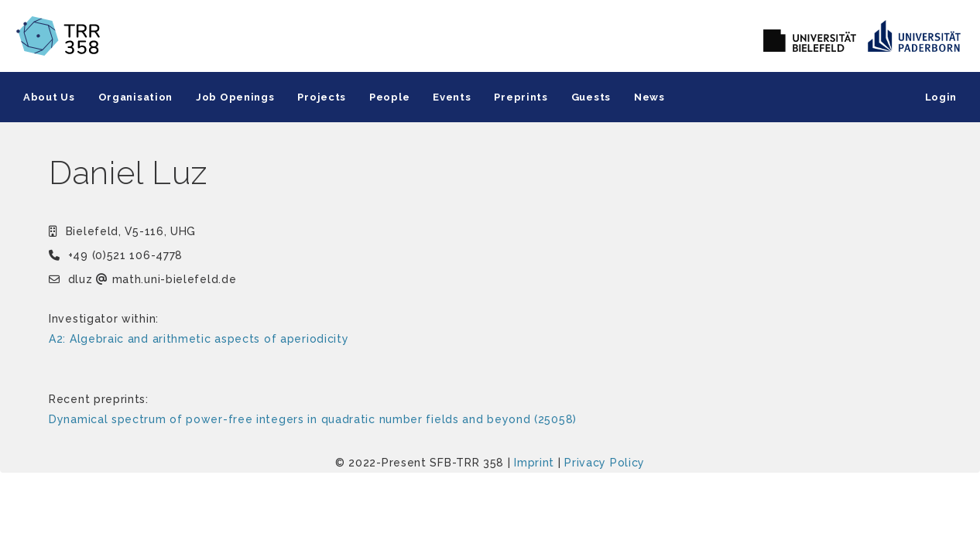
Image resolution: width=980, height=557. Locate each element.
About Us (49, 97)
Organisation (135, 97)
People (389, 97)
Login (941, 97)
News (649, 97)
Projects (322, 97)
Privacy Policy (605, 463)
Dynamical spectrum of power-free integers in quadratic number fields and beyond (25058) (313, 419)
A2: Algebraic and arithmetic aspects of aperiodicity (199, 339)
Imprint (534, 463)
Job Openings (235, 97)
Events (452, 97)
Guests (591, 97)
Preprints (521, 97)
